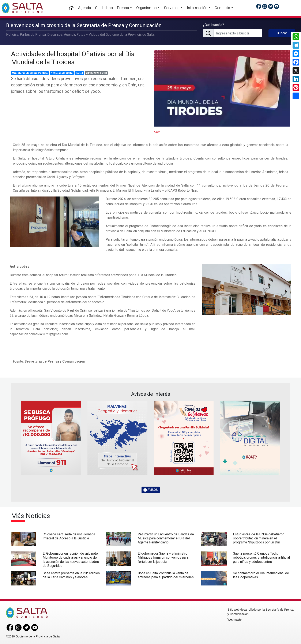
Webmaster (235, 619)
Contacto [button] (222, 8)
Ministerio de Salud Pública (30, 73)
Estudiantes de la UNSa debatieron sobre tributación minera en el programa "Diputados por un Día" (259, 538)
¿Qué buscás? (213, 25)
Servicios (172, 8)
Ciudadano (104, 8)
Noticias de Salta (62, 73)
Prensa (123, 8)
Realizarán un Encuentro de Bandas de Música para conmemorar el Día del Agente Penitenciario (166, 538)
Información (197, 8)
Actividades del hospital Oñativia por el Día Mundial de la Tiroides (73, 58)
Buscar (282, 33)
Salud (79, 73)
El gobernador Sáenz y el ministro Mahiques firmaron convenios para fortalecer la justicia (163, 557)
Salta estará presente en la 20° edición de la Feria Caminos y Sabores (71, 575)
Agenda (84, 8)
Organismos (146, 8)
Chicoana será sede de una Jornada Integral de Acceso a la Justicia (69, 536)
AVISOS (151, 490)
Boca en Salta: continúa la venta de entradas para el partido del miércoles (166, 575)
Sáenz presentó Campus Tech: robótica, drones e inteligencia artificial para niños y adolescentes (261, 557)
